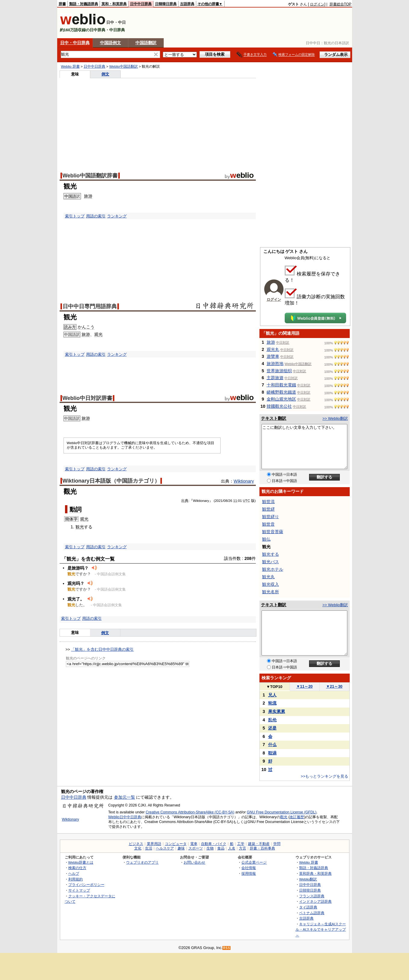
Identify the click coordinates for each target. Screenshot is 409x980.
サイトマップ (79, 890)
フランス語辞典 (312, 896)
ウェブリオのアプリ (142, 862)
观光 (98, 334)
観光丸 (268, 577)
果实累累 (277, 711)
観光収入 (271, 584)
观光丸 (273, 349)
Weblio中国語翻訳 (124, 66)
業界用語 (154, 844)
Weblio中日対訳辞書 (87, 398)
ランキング (117, 216)
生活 (149, 848)
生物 (210, 848)
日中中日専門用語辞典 (90, 306)
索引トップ (75, 216)
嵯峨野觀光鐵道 (281, 392)
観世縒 (268, 509)
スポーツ (196, 848)
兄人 (272, 695)
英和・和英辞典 (114, 4)
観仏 (266, 539)
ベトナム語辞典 (312, 913)
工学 (241, 844)
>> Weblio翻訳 (335, 418)
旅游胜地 (275, 364)
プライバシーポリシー (86, 885)
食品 (221, 848)
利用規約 (76, 879)
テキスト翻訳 (274, 418)
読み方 (70, 327)
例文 (105, 74)
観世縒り (271, 517)
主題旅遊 (275, 378)
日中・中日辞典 (75, 43)
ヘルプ (74, 873)
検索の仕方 (77, 868)
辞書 (62, 4)
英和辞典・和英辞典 (315, 873)
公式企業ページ (254, 862)
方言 (243, 848)
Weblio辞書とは (81, 862)
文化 (138, 848)
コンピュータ (176, 844)
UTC (246, 501)
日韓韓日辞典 (166, 4)
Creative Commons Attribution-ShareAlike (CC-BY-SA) (190, 812)
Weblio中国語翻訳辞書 (90, 176)
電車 (194, 844)
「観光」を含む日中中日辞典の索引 (102, 649)
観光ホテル (273, 569)
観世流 (268, 502)
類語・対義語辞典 (84, 4)
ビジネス (136, 844)
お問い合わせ (194, 862)
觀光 (284, 817)
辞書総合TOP (341, 4)
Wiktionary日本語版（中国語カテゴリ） (111, 481)
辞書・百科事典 (262, 848)
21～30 (334, 686)
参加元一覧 (125, 797)
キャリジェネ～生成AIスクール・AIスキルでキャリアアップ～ (321, 929)
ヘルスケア (165, 848)
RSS (227, 948)
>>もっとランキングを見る (324, 776)
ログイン (317, 4)
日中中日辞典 (141, 4)
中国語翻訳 (146, 43)
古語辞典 (187, 4)
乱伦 (272, 720)
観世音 (268, 524)
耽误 (272, 753)
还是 (272, 728)
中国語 (70, 196)
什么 (272, 745)
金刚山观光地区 (281, 399)
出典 (185, 501)
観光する (271, 554)
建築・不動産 (259, 844)
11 (235, 501)
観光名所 (271, 592)
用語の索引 (96, 216)
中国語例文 (110, 43)
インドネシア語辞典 (315, 901)
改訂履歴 (297, 817)
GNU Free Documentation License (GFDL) (282, 812)
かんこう (86, 327)
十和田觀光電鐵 (281, 385)
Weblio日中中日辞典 (125, 817)
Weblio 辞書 (70, 66)
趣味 (181, 848)
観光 (80, 527)
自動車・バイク (214, 844)
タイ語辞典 (308, 907)
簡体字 (71, 519)
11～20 (304, 686)
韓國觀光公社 (279, 406)
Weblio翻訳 (308, 879)
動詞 (76, 509)
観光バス (271, 562)
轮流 (272, 703)
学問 (277, 844)
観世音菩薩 (273, 532)
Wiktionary (244, 481)
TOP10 (274, 687)
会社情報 (249, 868)
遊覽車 (273, 356)
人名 (232, 848)
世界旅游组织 (279, 371)
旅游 (88, 196)
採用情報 (249, 873)
